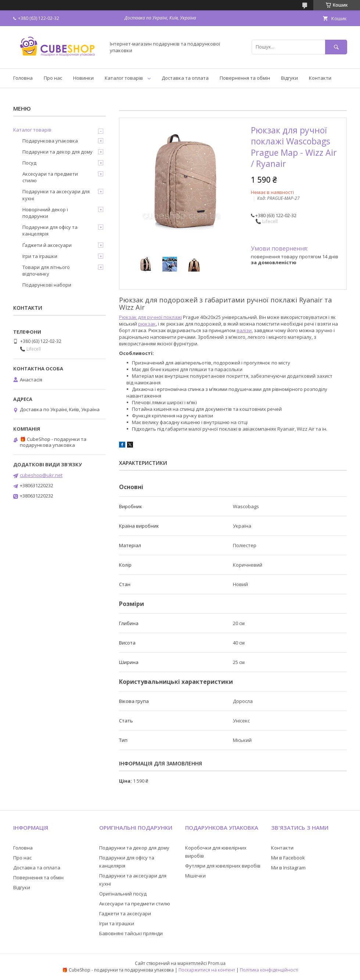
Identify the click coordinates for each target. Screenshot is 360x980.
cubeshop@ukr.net (41, 475)
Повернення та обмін (245, 78)
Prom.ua (217, 963)
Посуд (29, 163)
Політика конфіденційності (269, 970)
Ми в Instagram (288, 868)
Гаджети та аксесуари (125, 913)
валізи (244, 330)
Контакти (320, 78)
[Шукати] (336, 47)
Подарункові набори (47, 285)
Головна (23, 78)
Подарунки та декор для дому (57, 152)
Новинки (83, 78)
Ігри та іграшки (40, 256)
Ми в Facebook (288, 858)
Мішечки (195, 876)
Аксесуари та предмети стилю (50, 177)
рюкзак (147, 324)
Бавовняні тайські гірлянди (131, 933)
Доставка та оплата (185, 78)
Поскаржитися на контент (207, 970)
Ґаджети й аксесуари (47, 245)
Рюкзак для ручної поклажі (150, 317)
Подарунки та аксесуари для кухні (56, 195)
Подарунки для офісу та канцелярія (50, 230)
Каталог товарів (124, 78)
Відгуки (289, 78)
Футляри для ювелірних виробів (223, 866)
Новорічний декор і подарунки (45, 213)
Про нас (53, 78)
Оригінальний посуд (123, 894)
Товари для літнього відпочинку (46, 270)
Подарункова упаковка (50, 141)
